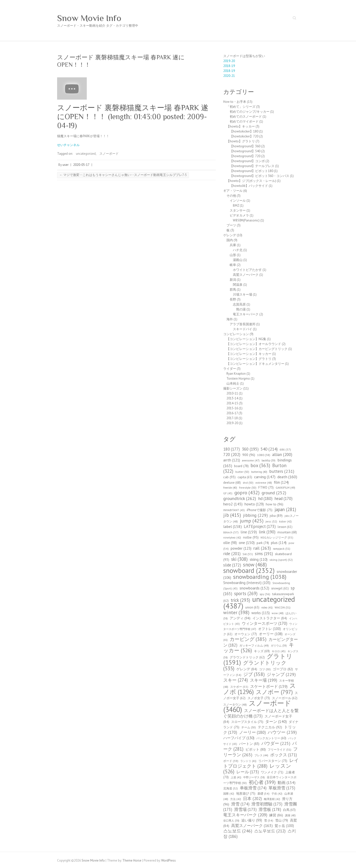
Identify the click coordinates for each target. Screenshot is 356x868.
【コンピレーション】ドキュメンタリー (255, 364)
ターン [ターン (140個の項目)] (276, 721)
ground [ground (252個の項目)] (274, 493)
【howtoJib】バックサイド (249, 186)
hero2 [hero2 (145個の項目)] (233, 504)
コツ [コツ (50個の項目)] (265, 669)
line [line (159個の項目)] (249, 532)
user (66, 165)
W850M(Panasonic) (246, 220)
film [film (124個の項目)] (281, 482)
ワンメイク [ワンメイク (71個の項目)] (272, 772)
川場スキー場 (243, 294)
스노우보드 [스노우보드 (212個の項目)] (270, 831)
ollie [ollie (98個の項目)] (230, 543)
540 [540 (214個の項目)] (269, 449)
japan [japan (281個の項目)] (285, 509)
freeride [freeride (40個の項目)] (230, 488)
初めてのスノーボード (246, 117)
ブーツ (231, 225)
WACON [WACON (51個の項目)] (283, 607)
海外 (230, 319)
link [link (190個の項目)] (267, 532)
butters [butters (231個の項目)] (282, 471)
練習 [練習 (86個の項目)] (276, 815)
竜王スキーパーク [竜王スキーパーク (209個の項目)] (245, 815)
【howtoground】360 (245, 146)
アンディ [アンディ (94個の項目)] (240, 618)
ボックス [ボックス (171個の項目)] (284, 755)
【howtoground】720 (245, 156)
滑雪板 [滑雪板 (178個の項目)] (270, 809)
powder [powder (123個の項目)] (241, 548)
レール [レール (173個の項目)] (248, 772)
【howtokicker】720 (244, 136)
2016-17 (232, 413)
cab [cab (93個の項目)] (229, 477)
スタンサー (238, 210)
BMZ (236, 206)
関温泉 (238, 285)
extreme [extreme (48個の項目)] (264, 483)
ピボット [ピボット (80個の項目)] (256, 749)
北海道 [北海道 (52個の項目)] (231, 788)
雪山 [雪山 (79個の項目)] (282, 820)
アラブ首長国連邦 (243, 324)
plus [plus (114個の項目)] (279, 543)
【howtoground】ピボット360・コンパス (259, 176)
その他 (231, 196)
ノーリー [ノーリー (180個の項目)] (252, 732)
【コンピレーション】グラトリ (249, 359)
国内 (230, 240)
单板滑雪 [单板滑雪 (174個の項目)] (253, 788)
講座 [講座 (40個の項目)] (290, 815)
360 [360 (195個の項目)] (250, 449)
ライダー (230, 369)
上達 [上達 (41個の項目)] (236, 777)
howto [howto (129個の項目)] (254, 504)
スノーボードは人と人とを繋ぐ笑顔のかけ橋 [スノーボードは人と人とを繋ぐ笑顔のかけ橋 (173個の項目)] (261, 713)
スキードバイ (243, 329)
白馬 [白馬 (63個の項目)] (289, 810)
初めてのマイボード (244, 121)
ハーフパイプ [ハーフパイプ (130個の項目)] (239, 738)
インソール (238, 201)
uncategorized (86, 154)
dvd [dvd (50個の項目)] (248, 483)
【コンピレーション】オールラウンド (254, 344)
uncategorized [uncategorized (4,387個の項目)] (259, 602)
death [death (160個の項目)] (287, 477)
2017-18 (232, 418)
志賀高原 (239, 304)
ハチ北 (238, 250)
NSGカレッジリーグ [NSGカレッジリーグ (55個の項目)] (277, 537)
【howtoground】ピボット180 (251, 171)
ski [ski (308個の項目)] (239, 559)
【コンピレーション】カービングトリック (257, 349)
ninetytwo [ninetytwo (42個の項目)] (232, 538)
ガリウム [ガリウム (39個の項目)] (279, 646)
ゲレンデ (230, 235)
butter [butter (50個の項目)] (242, 472)
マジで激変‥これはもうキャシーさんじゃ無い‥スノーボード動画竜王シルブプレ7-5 (123, 175)
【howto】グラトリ (241, 141)
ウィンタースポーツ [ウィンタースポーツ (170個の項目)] (265, 623)
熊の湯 (241, 309)
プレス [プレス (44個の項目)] (261, 755)
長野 (233, 299)
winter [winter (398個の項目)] (236, 612)
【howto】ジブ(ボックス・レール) (251, 181)
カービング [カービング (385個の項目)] (248, 639)
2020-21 (229, 76)
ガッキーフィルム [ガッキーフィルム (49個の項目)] (254, 645)
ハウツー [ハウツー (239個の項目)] (282, 732)
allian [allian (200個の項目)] (282, 455)
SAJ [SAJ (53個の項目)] (248, 554)
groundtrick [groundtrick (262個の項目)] (240, 498)
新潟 (233, 280)
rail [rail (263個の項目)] (262, 548)
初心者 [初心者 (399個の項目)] (262, 782)
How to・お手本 (235, 102)
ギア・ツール (233, 191)
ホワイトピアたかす (247, 270)
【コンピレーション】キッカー (249, 354)
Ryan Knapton (236, 374)
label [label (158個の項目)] (233, 526)
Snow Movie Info (89, 18)
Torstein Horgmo (238, 379)
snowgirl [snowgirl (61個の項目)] (280, 588)
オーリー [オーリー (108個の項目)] (271, 634)
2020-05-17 (81, 165)
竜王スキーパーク (246, 314)
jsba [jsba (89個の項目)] (276, 516)
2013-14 (232, 398)
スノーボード (109, 154)
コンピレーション (236, 334)
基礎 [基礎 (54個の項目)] (263, 793)
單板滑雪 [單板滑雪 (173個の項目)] (282, 788)
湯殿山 (238, 260)
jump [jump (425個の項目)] (252, 521)
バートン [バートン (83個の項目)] (249, 744)
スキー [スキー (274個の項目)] (236, 680)
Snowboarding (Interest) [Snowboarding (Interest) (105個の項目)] (247, 583)
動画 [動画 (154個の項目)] (287, 782)
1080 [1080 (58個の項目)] (264, 455)
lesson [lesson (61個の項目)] (285, 527)
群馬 (233, 290)
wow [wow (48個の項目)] (278, 613)
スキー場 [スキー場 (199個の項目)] (264, 680)
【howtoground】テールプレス (252, 166)
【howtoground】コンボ (247, 161)
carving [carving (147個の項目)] (265, 477)
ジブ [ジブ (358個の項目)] (254, 674)
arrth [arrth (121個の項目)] (232, 460)
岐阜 (233, 265)
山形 (233, 255)
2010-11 (232, 393)
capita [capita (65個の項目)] (245, 477)
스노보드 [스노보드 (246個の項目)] (238, 831)
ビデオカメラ (239, 215)
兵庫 (233, 245)
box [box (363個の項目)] (260, 465)
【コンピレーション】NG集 (246, 339)
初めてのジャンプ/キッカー (250, 112)
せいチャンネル (68, 145)
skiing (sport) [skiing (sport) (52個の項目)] (281, 560)
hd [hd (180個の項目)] (265, 499)
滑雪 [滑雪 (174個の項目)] (240, 804)
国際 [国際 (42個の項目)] (229, 794)
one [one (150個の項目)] (247, 542)
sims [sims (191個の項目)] (264, 554)
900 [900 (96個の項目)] (249, 455)
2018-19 (229, 66)
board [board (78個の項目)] (241, 466)
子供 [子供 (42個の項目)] (277, 794)
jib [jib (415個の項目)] (232, 515)
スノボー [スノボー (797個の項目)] (274, 692)
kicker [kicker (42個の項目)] (285, 521)
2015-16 (232, 408)
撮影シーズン (233, 388)
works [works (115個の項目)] (261, 613)
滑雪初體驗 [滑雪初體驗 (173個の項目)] (267, 804)
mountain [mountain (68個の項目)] (287, 532)
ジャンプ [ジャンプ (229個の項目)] (281, 674)
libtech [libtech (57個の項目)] (231, 532)
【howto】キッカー (241, 126)
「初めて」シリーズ (241, 107)
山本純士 (233, 383)
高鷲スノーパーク (246, 275)
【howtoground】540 (245, 151)
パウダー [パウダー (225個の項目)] (276, 743)
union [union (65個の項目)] (252, 607)
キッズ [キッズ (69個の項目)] (262, 651)
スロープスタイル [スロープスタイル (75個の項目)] (247, 722)
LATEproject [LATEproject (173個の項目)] (260, 526)
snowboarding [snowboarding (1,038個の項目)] (260, 577)
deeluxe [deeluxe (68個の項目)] (232, 483)
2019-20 (229, 61)
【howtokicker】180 (244, 131)
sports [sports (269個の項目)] (246, 593)
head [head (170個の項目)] (283, 499)
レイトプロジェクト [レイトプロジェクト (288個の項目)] (261, 763)
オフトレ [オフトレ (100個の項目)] (269, 629)
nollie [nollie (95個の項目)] (251, 537)
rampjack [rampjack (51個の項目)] (282, 549)
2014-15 (232, 403)
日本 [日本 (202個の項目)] (252, 798)
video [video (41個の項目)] (267, 608)
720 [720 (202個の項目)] (232, 454)
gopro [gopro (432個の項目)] (247, 492)
